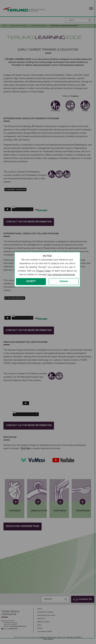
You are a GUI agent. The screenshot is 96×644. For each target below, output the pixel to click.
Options (64, 282)
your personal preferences (61, 275)
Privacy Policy (44, 271)
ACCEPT (31, 282)
